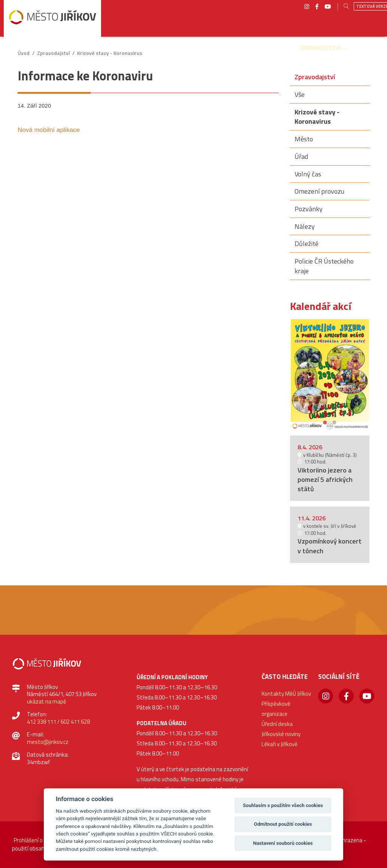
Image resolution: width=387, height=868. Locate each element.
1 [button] (325, 421)
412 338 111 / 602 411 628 (58, 722)
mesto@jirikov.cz (48, 742)
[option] (330, 375)
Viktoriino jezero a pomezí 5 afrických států (325, 479)
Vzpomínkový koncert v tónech (330, 546)
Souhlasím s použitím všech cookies (283, 805)
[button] (88, 53)
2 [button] (334, 421)
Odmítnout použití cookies (283, 824)
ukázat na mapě (47, 701)
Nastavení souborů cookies (283, 843)
